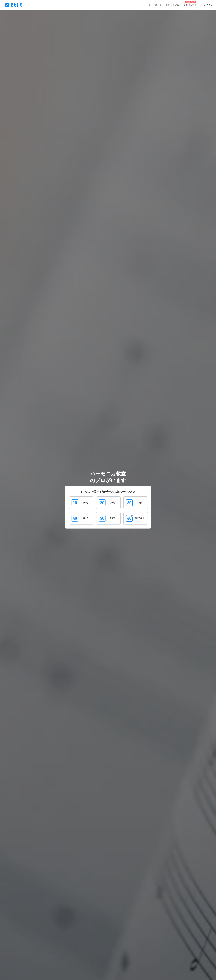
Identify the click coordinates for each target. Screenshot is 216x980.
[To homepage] (14, 5)
